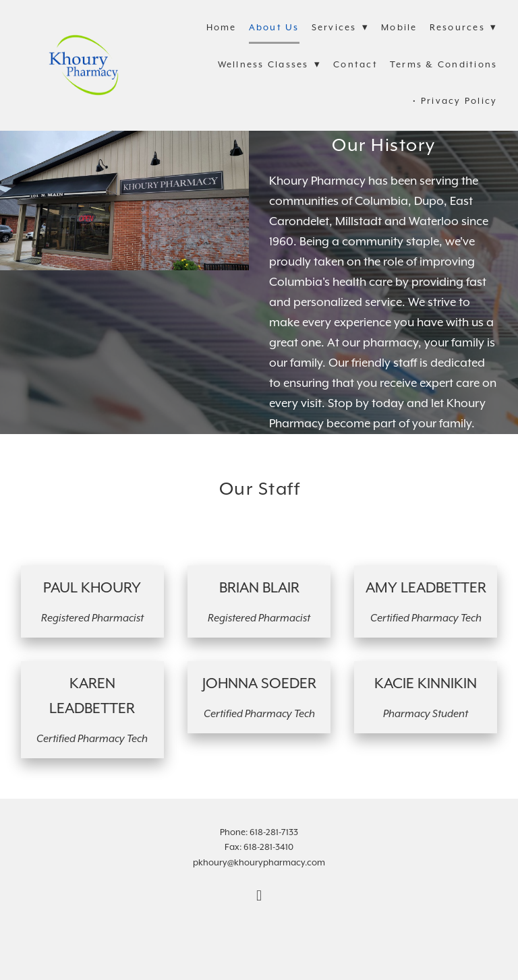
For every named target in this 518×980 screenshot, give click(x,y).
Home (222, 28)
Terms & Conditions (444, 65)
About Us (274, 28)
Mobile (399, 28)
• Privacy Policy (455, 101)
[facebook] (259, 897)
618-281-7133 (274, 833)
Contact (355, 65)
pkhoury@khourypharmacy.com (259, 863)
